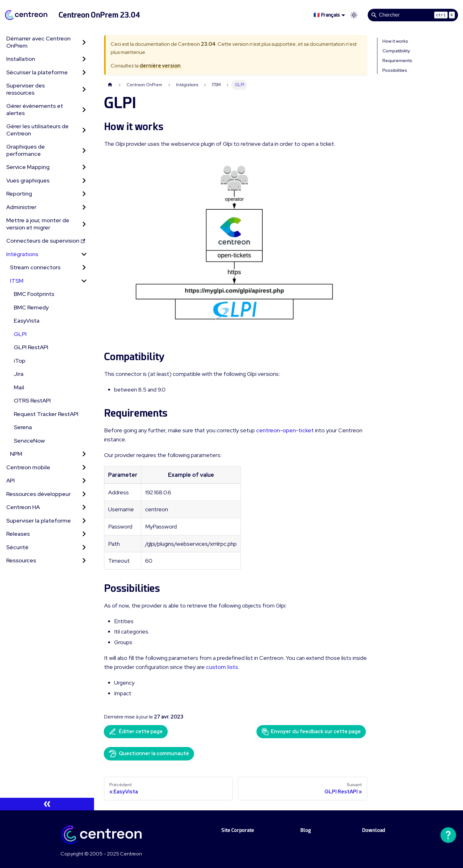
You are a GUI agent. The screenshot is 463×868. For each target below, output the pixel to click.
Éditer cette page (136, 732)
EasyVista (27, 321)
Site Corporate (238, 830)
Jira (19, 374)
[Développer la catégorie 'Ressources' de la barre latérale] (84, 561)
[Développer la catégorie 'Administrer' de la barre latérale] (84, 207)
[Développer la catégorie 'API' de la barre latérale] (84, 481)
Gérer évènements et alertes (35, 109)
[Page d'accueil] (110, 85)
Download (374, 830)
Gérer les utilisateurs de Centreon (37, 130)
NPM (16, 454)
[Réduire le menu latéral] (47, 804)
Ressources (21, 560)
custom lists (222, 667)
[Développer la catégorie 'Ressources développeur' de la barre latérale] (84, 494)
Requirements (397, 60)
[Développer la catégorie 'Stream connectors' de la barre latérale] (84, 268)
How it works (395, 41)
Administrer (21, 207)
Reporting (19, 194)
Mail (19, 387)
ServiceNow (29, 441)
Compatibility (396, 51)
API (11, 480)
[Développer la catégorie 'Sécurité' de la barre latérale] (84, 547)
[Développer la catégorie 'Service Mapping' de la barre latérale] (84, 167)
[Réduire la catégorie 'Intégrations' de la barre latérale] (84, 254)
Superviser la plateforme (39, 521)
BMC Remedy (31, 307)
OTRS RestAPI (32, 400)
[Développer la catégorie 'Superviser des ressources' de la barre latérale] (84, 89)
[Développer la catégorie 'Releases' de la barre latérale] (84, 534)
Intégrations (22, 254)
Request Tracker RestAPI (46, 414)
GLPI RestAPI (31, 347)
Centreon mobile (28, 467)
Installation (21, 59)
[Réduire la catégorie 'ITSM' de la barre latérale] (84, 281)
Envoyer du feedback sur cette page (311, 732)
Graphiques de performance (26, 150)
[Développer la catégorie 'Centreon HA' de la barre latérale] (84, 507)
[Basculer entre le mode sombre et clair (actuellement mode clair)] (354, 15)
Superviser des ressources (26, 89)
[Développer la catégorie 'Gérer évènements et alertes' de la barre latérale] (84, 110)
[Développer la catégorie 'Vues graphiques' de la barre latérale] (84, 181)
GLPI (20, 334)
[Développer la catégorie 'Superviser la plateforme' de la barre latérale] (84, 521)
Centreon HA (23, 507)
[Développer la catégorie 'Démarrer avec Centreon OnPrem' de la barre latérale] (84, 42)
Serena (23, 427)
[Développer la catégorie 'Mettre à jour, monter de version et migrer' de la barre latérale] (84, 224)
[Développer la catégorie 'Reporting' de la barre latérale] (84, 194)
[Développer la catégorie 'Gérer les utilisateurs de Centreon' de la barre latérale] (84, 130)
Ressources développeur (38, 494)
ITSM (17, 281)
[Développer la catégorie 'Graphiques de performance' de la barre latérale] (84, 150)
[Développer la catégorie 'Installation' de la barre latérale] (84, 59)
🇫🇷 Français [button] (327, 15)
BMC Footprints (34, 294)
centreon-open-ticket (285, 430)
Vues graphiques (28, 180)
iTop (20, 361)
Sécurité (17, 547)
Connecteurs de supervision (46, 241)
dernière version (160, 66)
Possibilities (395, 70)
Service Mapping (28, 167)
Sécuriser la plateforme (37, 72)
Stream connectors (35, 267)
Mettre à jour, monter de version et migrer (38, 224)
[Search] (413, 15)
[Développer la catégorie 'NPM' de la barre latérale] (84, 454)
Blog (306, 830)
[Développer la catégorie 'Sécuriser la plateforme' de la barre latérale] (84, 73)
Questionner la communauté (149, 754)
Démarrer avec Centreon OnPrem (38, 42)
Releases (18, 534)
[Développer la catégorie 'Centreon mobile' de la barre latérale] (84, 468)
